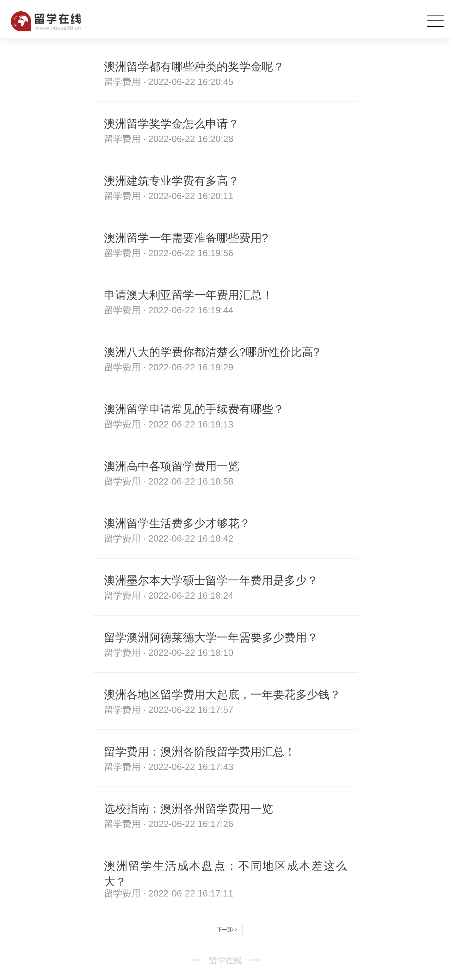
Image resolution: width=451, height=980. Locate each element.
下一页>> (227, 930)
